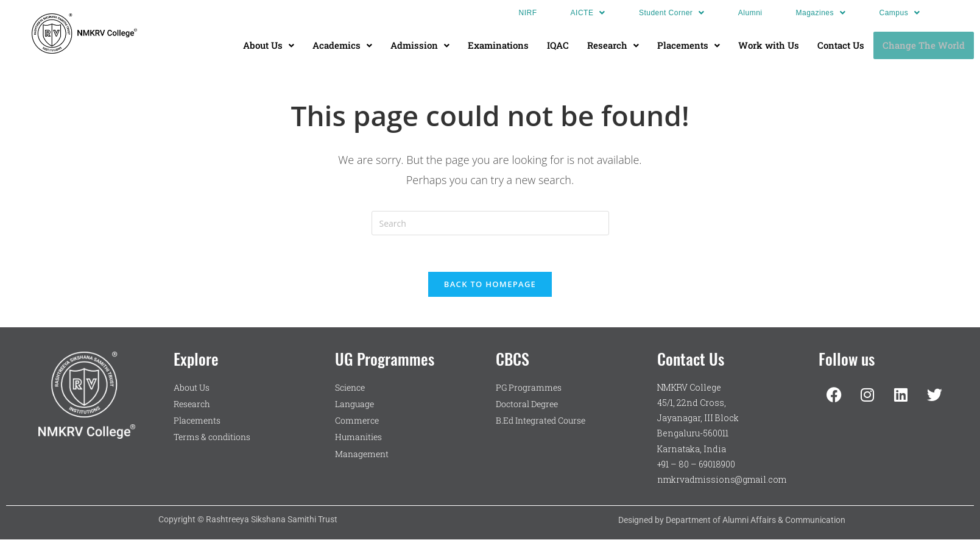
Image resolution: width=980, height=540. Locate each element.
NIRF (528, 13)
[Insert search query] (490, 223)
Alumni (750, 13)
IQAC (558, 45)
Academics (342, 45)
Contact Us (841, 45)
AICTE (588, 13)
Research (613, 45)
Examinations (498, 45)
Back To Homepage (490, 284)
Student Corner (672, 13)
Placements (689, 45)
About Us (269, 45)
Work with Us (769, 45)
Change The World (924, 45)
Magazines (821, 13)
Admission (420, 45)
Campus (900, 13)
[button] (588, 13)
